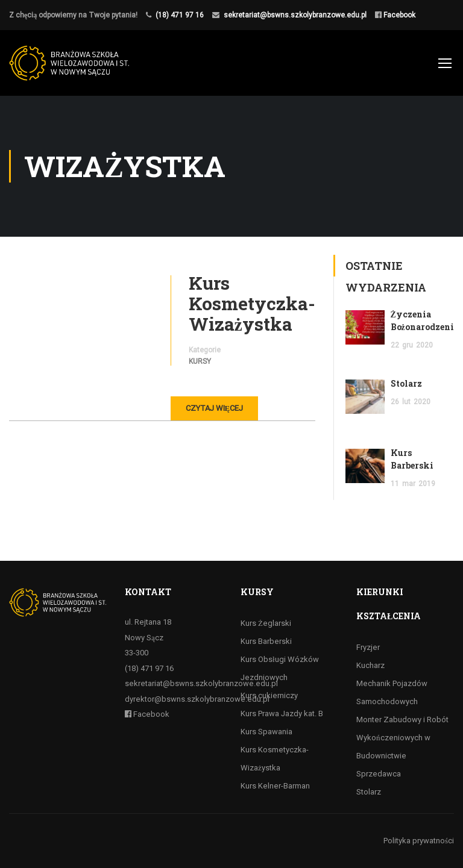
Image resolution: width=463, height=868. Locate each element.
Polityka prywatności (419, 841)
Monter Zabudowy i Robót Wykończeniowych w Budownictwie (402, 738)
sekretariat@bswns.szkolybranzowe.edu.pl (295, 15)
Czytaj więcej (215, 408)
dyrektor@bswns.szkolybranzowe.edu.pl (197, 699)
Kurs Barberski (266, 641)
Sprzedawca (379, 774)
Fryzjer (368, 647)
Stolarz (406, 383)
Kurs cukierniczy (269, 695)
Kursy (200, 361)
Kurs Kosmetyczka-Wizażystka (252, 304)
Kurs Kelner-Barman (275, 786)
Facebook (398, 15)
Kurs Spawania (266, 732)
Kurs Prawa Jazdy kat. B (282, 713)
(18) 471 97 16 (180, 15)
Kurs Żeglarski (266, 623)
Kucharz (370, 665)
